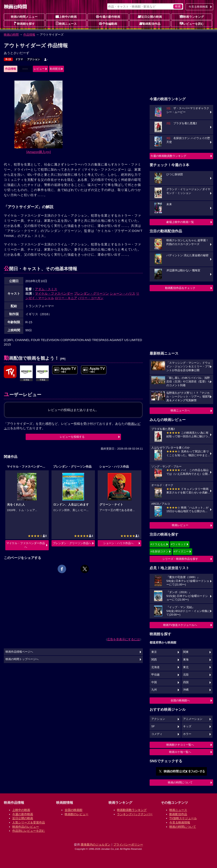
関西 (154, 660)
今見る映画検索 (198, 7)
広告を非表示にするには (124, 639)
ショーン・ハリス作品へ (118, 543)
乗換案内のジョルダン (96, 844)
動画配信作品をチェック (180, 288)
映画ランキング (192, 17)
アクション (33, 59)
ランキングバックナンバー (135, 814)
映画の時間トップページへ (22, 659)
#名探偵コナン (159, 551)
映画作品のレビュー (26, 827)
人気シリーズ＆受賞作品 (29, 822)
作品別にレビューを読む (29, 831)
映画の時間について (180, 782)
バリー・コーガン (91, 298)
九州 (154, 690)
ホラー (187, 734)
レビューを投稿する (72, 437)
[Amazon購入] (39, 152)
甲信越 (155, 675)
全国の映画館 (74, 810)
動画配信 (55, 69)
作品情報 (29, 35)
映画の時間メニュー (24, 17)
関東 (186, 652)
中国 (154, 682)
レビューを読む (192, 24)
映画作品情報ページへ (19, 652)
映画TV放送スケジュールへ (180, 625)
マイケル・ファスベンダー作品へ (26, 545)
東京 (154, 652)
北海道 (155, 667)
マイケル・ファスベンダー (54, 293)
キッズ (187, 726)
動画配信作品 (150, 24)
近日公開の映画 (150, 17)
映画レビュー (180, 525)
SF (153, 726)
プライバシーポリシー (128, 844)
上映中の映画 (66, 17)
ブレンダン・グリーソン (91, 293)
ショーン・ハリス (122, 293)
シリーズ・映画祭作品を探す (180, 559)
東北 (186, 667)
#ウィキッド (178, 544)
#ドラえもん (158, 544)
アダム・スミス (46, 289)
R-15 (8, 59)
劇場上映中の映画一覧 (180, 222)
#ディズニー (181, 551)
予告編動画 (108, 24)
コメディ (157, 734)
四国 (186, 682)
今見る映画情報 (180, 822)
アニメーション (193, 719)
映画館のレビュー (77, 814)
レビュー (39, 69)
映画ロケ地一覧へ (180, 752)
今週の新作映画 (108, 17)
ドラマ (19, 59)
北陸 (186, 675)
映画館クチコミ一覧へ (180, 745)
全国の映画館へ (180, 700)
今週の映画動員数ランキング (168, 156)
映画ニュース (66, 24)
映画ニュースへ (180, 410)
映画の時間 (11, 35)
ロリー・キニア (66, 298)
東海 (186, 660)
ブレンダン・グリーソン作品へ (72, 543)
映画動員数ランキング (132, 810)
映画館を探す (24, 24)
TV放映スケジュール (183, 818)
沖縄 (186, 690)
